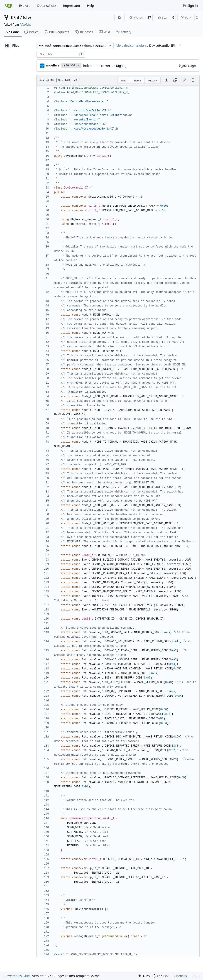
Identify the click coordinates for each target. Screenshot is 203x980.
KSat (15, 17)
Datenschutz (46, 6)
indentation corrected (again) (105, 66)
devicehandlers (135, 45)
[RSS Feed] (120, 17)
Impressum (71, 6)
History (153, 80)
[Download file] (166, 80)
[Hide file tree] (7, 46)
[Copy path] (179, 46)
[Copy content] (175, 80)
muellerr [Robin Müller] (53, 65)
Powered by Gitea (18, 976)
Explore (25, 6)
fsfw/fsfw (25, 25)
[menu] (144, 976)
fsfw (27, 17)
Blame (137, 80)
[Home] (9, 6)
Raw (124, 80)
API (196, 976)
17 (149, 17)
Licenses (181, 976)
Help (90, 6)
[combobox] (61, 54)
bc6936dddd (71, 65)
